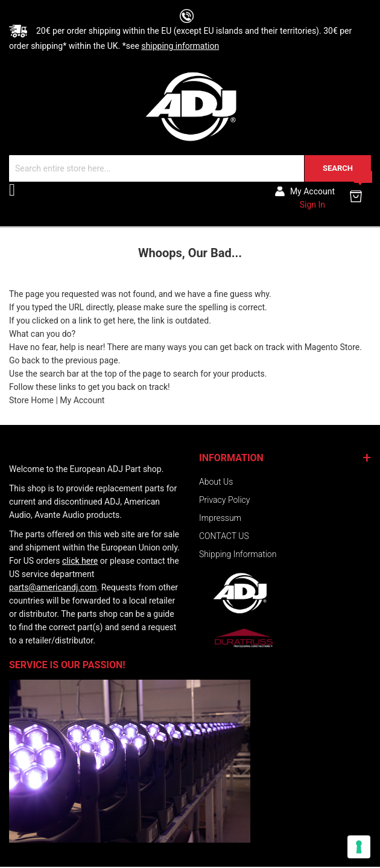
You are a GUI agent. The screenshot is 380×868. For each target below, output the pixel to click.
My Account (82, 400)
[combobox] (190, 168)
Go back (24, 360)
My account (312, 191)
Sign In (312, 205)
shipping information (180, 46)
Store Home (31, 400)
